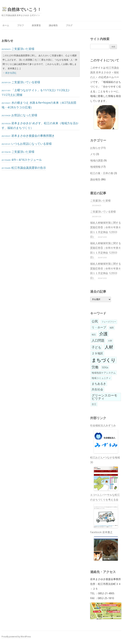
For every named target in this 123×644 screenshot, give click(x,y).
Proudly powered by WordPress (16, 637)
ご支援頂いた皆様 (18, 49)
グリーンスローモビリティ (104, 397)
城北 (94, 335)
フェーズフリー (109, 322)
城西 (112, 328)
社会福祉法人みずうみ (104, 439)
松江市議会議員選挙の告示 (24, 168)
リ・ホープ (99, 327)
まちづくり (104, 360)
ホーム (6, 25)
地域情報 (95, 167)
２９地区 (97, 353)
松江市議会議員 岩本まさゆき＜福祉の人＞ (105, 72)
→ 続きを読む (10, 73)
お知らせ (95, 148)
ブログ (69, 25)
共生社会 (97, 389)
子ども (96, 347)
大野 (110, 341)
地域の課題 (97, 160)
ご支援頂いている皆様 (21, 82)
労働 (95, 367)
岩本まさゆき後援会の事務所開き (28, 136)
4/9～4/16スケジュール (22, 160)
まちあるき (99, 384)
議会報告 (53, 25)
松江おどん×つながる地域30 (105, 473)
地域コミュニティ (101, 378)
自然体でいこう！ (24, 9)
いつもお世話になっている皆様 (27, 144)
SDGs (105, 367)
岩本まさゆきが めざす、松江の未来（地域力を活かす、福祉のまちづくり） (40, 125)
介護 (103, 334)
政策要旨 (36, 25)
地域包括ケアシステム (104, 373)
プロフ (20, 25)
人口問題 (98, 340)
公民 (95, 321)
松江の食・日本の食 (102, 173)
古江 (94, 404)
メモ (93, 154)
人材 (109, 347)
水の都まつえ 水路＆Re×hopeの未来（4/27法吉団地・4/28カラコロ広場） (39, 105)
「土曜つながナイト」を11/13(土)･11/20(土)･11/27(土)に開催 (36, 92)
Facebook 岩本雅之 (104, 546)
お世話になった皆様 (19, 115)
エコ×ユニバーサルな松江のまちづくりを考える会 (105, 510)
